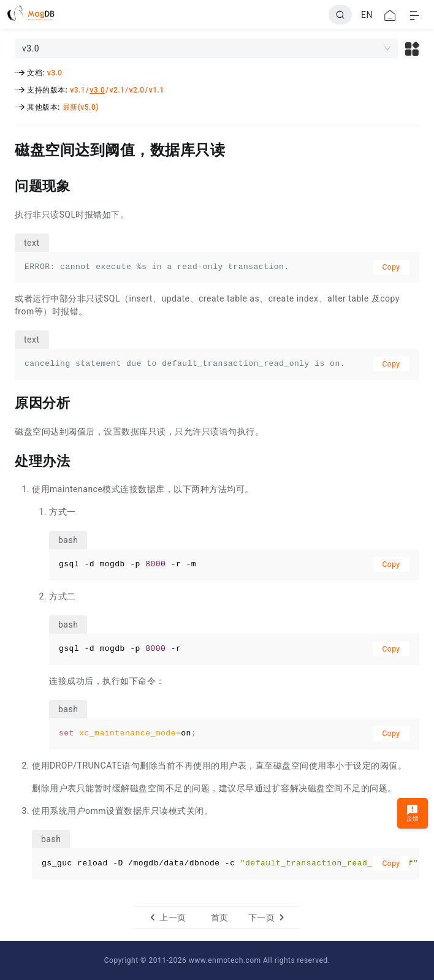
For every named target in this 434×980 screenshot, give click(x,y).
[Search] (340, 15)
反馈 (413, 813)
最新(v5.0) (81, 107)
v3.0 (55, 73)
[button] (412, 48)
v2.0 (137, 90)
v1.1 (157, 90)
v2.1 (117, 90)
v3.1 (78, 90)
